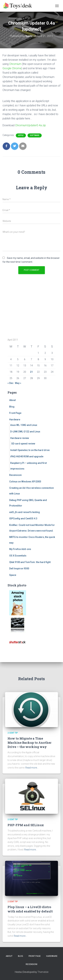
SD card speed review (23, 444)
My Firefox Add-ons (20, 549)
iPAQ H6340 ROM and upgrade (27, 456)
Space (13, 575)
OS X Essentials (18, 556)
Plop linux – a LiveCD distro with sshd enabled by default (30, 909)
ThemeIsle (43, 972)
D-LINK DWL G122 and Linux (25, 432)
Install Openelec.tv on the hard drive (30, 450)
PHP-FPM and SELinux (26, 825)
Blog (12, 407)
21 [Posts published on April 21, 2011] (31, 372)
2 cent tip (13, 733)
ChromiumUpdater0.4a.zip (30, 125)
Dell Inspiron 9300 (19, 569)
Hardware (15, 420)
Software (35, 135)
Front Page (15, 413)
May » (18, 383)
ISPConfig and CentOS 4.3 (23, 519)
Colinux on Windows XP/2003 (25, 482)
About (12, 400)
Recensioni (15, 475)
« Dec (10, 383)
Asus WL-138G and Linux (24, 425)
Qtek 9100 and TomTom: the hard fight (30, 562)
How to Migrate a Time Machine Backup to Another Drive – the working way (29, 743)
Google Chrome (12, 68)
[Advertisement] (29, 310)
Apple (21, 135)
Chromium (15, 64)
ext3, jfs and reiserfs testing (25, 512)
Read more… (32, 768)
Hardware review (20, 438)
